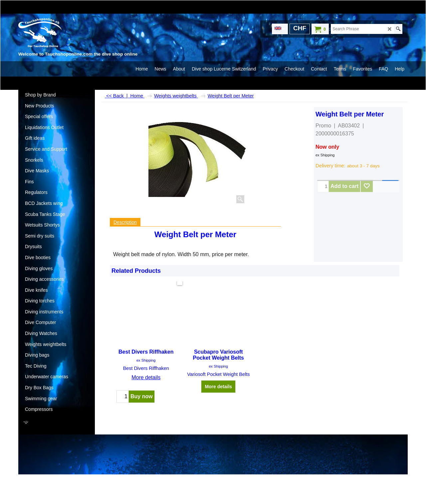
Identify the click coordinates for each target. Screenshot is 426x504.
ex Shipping (325, 155)
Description (125, 222)
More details (146, 377)
